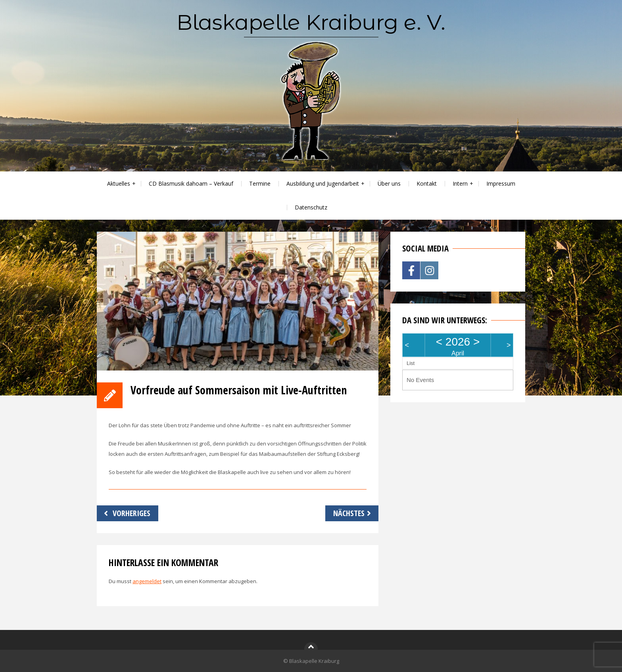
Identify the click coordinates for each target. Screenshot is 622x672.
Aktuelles (119, 183)
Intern (460, 183)
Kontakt (427, 183)
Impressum (501, 183)
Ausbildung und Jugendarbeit (323, 183)
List (411, 363)
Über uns (389, 183)
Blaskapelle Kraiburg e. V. (311, 22)
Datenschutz (311, 207)
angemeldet (147, 581)
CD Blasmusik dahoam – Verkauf (191, 183)
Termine (260, 183)
